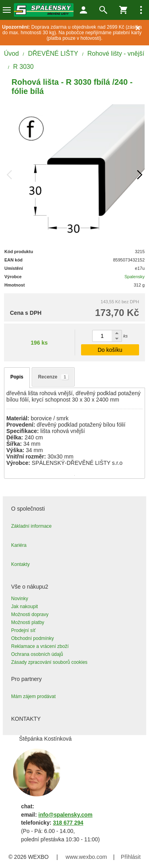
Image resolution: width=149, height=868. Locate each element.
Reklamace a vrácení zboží (40, 646)
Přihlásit (131, 857)
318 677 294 (68, 823)
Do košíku (110, 350)
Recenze (53, 377)
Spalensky (134, 277)
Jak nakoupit (24, 607)
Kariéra (19, 545)
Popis (17, 377)
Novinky (20, 599)
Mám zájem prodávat (33, 696)
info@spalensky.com (66, 815)
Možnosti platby (28, 622)
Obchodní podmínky (32, 638)
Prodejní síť (23, 630)
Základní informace (31, 526)
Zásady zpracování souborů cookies (49, 662)
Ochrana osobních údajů (37, 654)
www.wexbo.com (86, 857)
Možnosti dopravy (30, 614)
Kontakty (20, 564)
